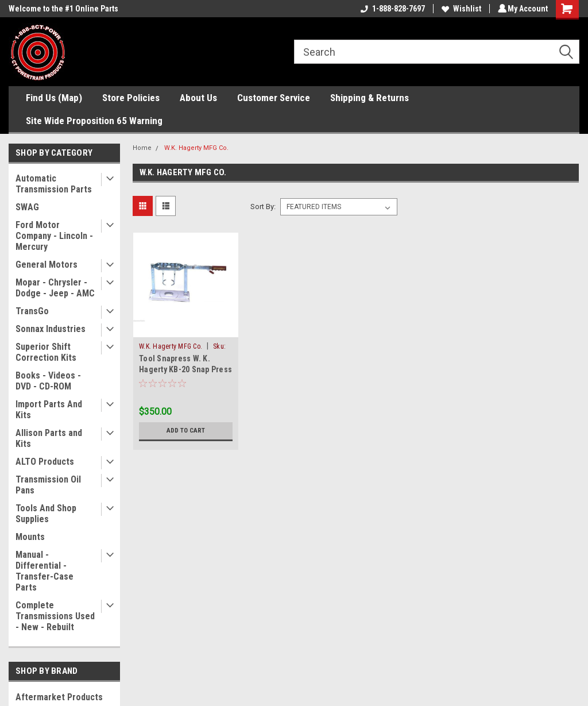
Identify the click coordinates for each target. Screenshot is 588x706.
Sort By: (263, 207)
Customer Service (274, 98)
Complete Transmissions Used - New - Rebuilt (55, 616)
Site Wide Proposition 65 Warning (94, 121)
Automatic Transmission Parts (54, 184)
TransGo (32, 311)
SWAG (27, 207)
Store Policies (131, 98)
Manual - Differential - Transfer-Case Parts (45, 571)
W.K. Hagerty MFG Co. (196, 148)
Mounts (30, 537)
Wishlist (460, 9)
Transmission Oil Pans (48, 485)
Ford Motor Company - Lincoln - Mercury (54, 236)
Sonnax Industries (51, 329)
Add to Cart (186, 431)
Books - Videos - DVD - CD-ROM (48, 381)
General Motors (47, 265)
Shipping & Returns (370, 98)
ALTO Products (45, 462)
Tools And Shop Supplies (46, 514)
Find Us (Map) (54, 98)
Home (142, 148)
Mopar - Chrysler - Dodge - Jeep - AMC (55, 288)
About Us (198, 98)
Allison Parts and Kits (49, 438)
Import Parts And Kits (49, 410)
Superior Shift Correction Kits (46, 352)
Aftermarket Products (59, 697)
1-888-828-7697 (391, 9)
